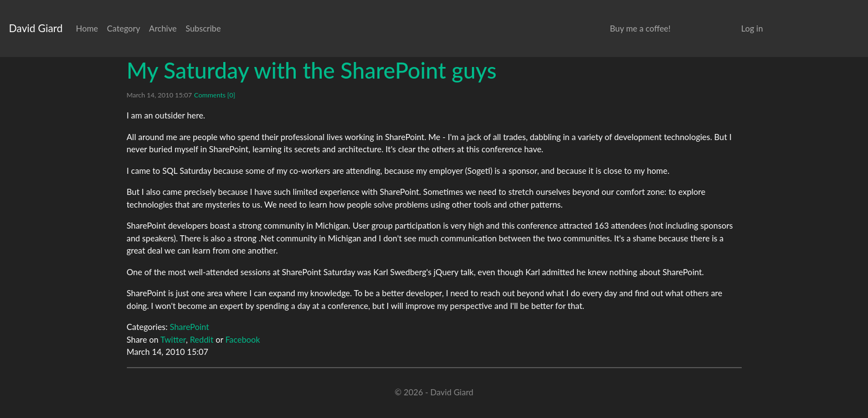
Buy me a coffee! (640, 28)
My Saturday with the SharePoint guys (312, 70)
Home (87, 28)
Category (124, 28)
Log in (752, 28)
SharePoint (189, 327)
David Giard (36, 28)
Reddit (202, 339)
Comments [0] (214, 95)
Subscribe (203, 28)
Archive (163, 28)
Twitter (173, 339)
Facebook (243, 339)
